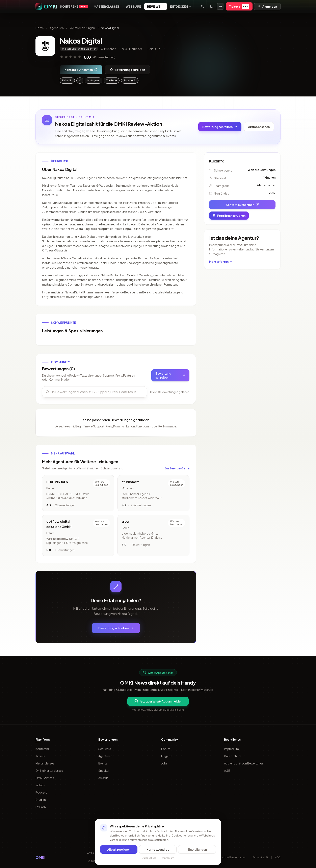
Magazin (167, 756)
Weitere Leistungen (82, 28)
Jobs (164, 763)
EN (220, 6)
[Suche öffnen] (203, 6)
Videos (40, 785)
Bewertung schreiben (127, 70)
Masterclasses (107, 6)
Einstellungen (197, 850)
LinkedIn (67, 80)
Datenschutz (233, 756)
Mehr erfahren (221, 262)
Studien (41, 800)
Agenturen (57, 28)
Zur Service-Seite (177, 470)
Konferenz (74, 6)
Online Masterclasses (49, 771)
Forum (166, 749)
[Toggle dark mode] (211, 6)
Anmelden (267, 6)
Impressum (231, 749)
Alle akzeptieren (119, 850)
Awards (103, 778)
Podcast (41, 792)
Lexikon (41, 807)
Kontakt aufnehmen (81, 70)
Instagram (94, 80)
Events (103, 763)
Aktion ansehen (259, 127)
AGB (227, 771)
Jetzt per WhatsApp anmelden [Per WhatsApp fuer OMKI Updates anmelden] (158, 701)
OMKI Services (45, 778)
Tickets (239, 6)
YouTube (112, 80)
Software (105, 749)
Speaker (104, 771)
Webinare (133, 6)
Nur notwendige (158, 850)
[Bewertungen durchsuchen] (95, 394)
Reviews (156, 6)
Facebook (130, 80)
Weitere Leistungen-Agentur (79, 49)
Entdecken (181, 6)
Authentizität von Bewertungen (245, 763)
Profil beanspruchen (229, 216)
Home (40, 28)
